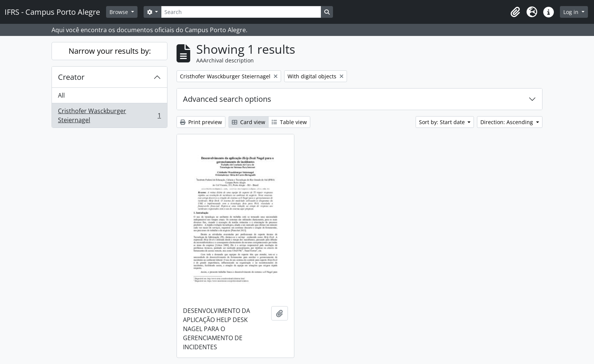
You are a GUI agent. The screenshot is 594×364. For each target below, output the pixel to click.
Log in (572, 12)
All (61, 95)
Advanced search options (227, 99)
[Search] (241, 12)
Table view (289, 122)
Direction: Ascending (507, 122)
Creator (71, 77)
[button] (515, 12)
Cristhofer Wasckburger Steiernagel (109, 115)
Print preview (201, 122)
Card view (249, 122)
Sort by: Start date (443, 122)
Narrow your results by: (110, 51)
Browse (120, 12)
